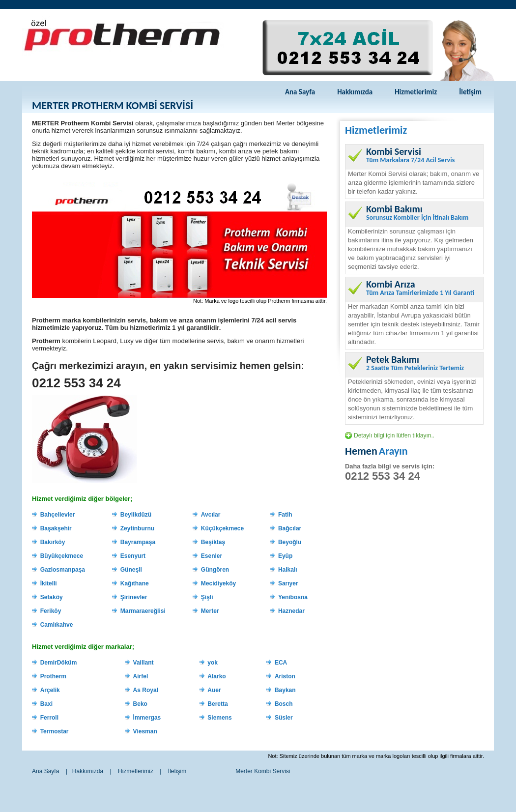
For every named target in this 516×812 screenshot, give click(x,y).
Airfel (141, 676)
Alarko (216, 676)
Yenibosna (293, 597)
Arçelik (50, 690)
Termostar (55, 731)
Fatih (285, 515)
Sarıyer (288, 583)
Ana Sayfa (300, 92)
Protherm (53, 676)
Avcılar (211, 515)
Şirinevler (134, 597)
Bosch (284, 704)
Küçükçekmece (222, 528)
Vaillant (143, 663)
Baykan (285, 690)
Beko (140, 704)
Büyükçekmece (62, 556)
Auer (214, 690)
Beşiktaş (213, 542)
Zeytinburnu (137, 528)
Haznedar (291, 611)
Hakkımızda (355, 92)
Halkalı (288, 570)
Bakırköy (53, 542)
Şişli (207, 597)
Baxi (46, 704)
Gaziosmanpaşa (63, 570)
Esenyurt (133, 556)
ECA (281, 663)
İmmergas (147, 718)
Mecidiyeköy (218, 583)
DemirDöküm (59, 663)
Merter (210, 611)
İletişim (470, 92)
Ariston (285, 676)
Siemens (219, 718)
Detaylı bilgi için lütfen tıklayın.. (394, 435)
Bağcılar (290, 528)
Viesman (145, 731)
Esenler (212, 556)
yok (213, 663)
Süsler (284, 718)
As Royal (146, 690)
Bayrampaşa (138, 542)
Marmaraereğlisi (143, 611)
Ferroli (49, 718)
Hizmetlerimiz (416, 92)
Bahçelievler (58, 515)
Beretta (217, 704)
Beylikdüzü (136, 515)
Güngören (215, 570)
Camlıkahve (57, 625)
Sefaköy (52, 597)
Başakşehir (56, 528)
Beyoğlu (290, 542)
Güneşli (131, 570)
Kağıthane (135, 583)
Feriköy (51, 611)
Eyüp (285, 556)
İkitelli (49, 583)
